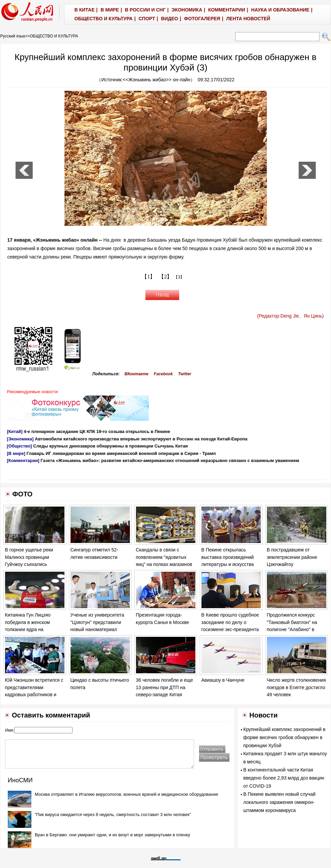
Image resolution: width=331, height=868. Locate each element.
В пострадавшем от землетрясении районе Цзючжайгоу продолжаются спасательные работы (292, 564)
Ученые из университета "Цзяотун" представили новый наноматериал (97, 622)
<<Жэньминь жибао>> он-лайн (157, 80)
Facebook (163, 374)
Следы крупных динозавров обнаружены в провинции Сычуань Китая (110, 446)
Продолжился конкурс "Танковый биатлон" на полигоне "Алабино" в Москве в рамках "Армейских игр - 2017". (293, 629)
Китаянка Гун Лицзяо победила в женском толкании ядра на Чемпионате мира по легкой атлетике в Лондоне (35, 629)
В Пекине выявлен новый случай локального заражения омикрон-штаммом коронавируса (279, 802)
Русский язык (13, 36)
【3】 (179, 277)
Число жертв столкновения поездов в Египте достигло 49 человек (296, 687)
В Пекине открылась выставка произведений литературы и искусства (228, 557)
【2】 (165, 277)
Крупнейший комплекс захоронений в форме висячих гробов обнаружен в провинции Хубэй (284, 737)
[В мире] (16, 453)
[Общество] (20, 446)
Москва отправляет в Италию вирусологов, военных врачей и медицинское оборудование (127, 794)
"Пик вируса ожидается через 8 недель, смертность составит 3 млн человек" (113, 815)
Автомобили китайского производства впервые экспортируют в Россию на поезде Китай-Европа (141, 439)
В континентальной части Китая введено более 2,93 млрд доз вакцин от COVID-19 (284, 778)
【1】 (148, 277)
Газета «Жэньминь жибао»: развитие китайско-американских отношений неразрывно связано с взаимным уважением (170, 460)
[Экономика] (20, 439)
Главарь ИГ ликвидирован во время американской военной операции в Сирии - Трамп (121, 453)
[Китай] (15, 431)
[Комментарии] (23, 460)
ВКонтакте (136, 374)
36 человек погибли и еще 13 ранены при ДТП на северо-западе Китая (164, 687)
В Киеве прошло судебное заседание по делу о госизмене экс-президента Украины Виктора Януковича (230, 629)
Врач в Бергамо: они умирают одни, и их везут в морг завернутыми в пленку (113, 835)
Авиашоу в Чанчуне (223, 680)
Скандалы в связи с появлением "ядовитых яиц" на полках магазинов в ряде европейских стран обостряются (164, 564)
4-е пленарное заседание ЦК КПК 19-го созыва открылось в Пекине (97, 431)
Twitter (185, 374)
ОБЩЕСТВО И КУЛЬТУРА (54, 36)
